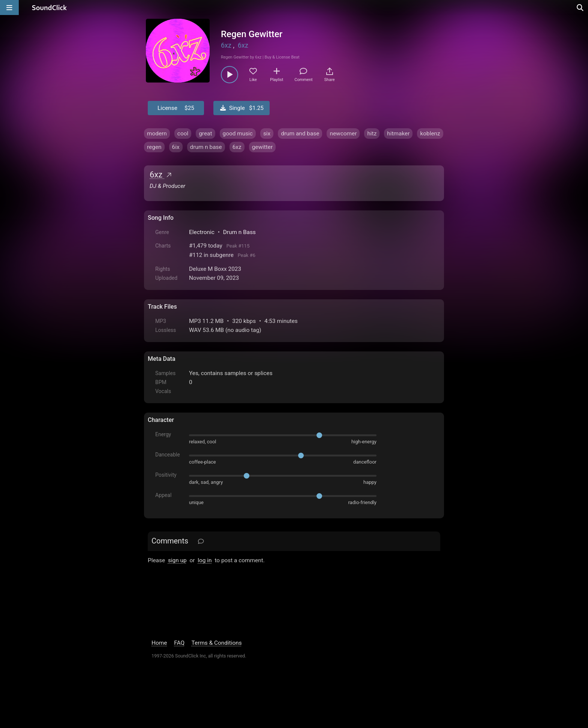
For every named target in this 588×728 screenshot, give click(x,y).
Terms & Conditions (217, 643)
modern (157, 134)
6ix (176, 147)
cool (183, 134)
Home (159, 643)
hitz (372, 134)
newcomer (343, 134)
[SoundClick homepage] (49, 8)
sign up (177, 560)
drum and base (300, 134)
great (205, 134)
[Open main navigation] (9, 8)
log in (205, 560)
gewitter (262, 147)
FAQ (179, 643)
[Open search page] (580, 8)
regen (154, 147)
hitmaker (398, 134)
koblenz (430, 134)
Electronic (202, 232)
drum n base (206, 147)
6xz (226, 45)
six (267, 134)
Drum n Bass (239, 232)
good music (238, 134)
